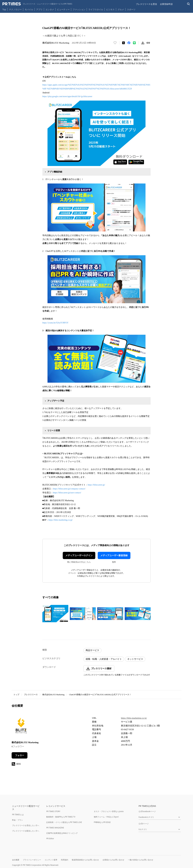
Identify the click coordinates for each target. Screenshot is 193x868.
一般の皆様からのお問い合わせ (141, 860)
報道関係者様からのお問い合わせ (85, 860)
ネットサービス (135, 659)
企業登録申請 (166, 4)
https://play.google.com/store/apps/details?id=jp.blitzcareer (67, 96)
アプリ (39, 9)
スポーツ (131, 9)
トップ (16, 695)
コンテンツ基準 (51, 860)
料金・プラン (17, 820)
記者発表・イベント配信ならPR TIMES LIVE (64, 822)
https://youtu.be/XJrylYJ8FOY (55, 323)
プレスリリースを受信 (146, 4)
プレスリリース (31, 695)
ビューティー (63, 9)
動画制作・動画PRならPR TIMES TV (61, 817)
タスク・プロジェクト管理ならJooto (109, 811)
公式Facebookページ (147, 811)
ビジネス (110, 9)
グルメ (121, 9)
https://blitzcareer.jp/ (96, 485)
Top (4, 9)
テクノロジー (15, 9)
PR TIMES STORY (53, 811)
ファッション (79, 9)
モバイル (29, 9)
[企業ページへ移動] (21, 726)
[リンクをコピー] (148, 43)
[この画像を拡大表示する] (55, 614)
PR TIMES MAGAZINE (55, 828)
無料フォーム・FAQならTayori (106, 817)
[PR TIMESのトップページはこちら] (37, 4)
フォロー (20, 755)
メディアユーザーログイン (79, 555)
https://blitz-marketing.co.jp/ (60, 520)
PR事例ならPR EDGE (102, 822)
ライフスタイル (96, 9)
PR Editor (50, 839)
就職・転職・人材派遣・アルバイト (104, 659)
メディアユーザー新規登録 (114, 555)
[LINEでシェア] (134, 43)
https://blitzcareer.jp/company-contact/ (69, 489)
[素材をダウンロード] (143, 43)
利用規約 (65, 860)
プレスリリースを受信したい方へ (26, 825)
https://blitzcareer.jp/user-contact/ (67, 493)
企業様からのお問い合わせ (113, 860)
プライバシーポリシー (32, 860)
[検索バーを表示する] (189, 4)
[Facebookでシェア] (129, 43)
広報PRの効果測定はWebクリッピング (62, 833)
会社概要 (16, 860)
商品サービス (92, 650)
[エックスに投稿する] (123, 43)
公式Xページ (144, 824)
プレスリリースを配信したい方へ (26, 831)
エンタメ (50, 9)
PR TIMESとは (18, 815)
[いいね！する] (115, 43)
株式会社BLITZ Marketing (53, 695)
